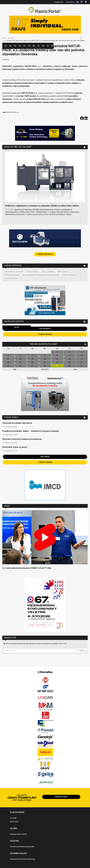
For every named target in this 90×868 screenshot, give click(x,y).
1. (57, 352)
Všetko (17, 327)
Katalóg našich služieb (18, 834)
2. (70, 352)
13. (32, 359)
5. (20, 355)
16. (70, 359)
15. (57, 359)
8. (57, 355)
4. (8, 355)
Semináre (43, 46)
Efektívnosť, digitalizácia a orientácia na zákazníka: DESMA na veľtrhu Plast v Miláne (42, 206)
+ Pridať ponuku (45, 462)
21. (45, 362)
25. (8, 366)
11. (8, 359)
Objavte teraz (61, 797)
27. (32, 366)
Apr (14, 369)
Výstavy (38, 46)
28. (45, 366)
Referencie (14, 822)
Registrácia (59, 2)
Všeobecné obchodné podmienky (23, 859)
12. (20, 359)
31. (82, 366)
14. (45, 359)
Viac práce (45, 457)
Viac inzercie (45, 329)
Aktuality (34, 46)
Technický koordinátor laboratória (17, 423)
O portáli (13, 818)
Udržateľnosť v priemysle (14, 272)
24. (82, 362)
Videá (48, 46)
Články (29, 46)
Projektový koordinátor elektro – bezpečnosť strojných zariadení (31, 431)
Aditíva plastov (63, 272)
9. (70, 355)
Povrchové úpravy (32, 272)
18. (8, 362)
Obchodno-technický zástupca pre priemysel (22, 439)
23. (70, 362)
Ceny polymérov (24, 46)
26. (20, 366)
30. (70, 366)
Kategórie (10, 46)
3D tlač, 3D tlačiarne (69, 275)
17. (82, 359)
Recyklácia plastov (11, 278)
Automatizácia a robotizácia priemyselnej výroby (41, 275)
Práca (52, 46)
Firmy (15, 46)
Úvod (4, 38)
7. (45, 355)
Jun (76, 369)
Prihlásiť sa (70, 2)
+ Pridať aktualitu (45, 254)
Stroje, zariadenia (48, 272)
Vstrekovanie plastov (12, 275)
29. (57, 366)
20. (32, 362)
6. (32, 355)
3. (82, 352)
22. (57, 362)
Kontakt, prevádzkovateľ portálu (22, 847)
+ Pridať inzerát (45, 334)
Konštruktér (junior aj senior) (15, 447)
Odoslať (80, 651)
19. (20, 362)
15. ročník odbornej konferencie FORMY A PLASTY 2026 (27, 568)
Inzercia (20, 46)
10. (82, 355)
